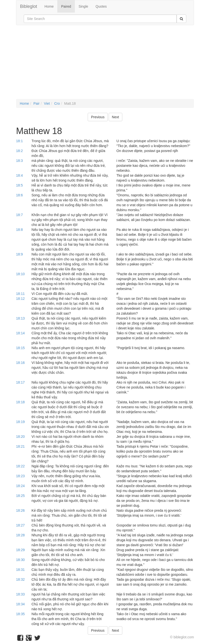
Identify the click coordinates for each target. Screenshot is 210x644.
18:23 (20, 476)
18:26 (20, 510)
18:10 (20, 274)
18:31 (20, 570)
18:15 (20, 348)
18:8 (19, 230)
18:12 (20, 299)
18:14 (20, 333)
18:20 (20, 437)
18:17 (20, 382)
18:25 (20, 496)
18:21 (20, 446)
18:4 (19, 175)
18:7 (19, 215)
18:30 (20, 560)
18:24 (20, 486)
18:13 (20, 318)
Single (83, 6)
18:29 (20, 550)
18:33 (20, 594)
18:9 (19, 254)
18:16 (20, 363)
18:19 (20, 422)
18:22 (20, 466)
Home (49, 6)
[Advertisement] (105, 65)
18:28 (20, 535)
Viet (47, 103)
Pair (36, 103)
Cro (57, 103)
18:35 (20, 614)
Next (115, 117)
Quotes (101, 6)
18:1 (19, 141)
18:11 (20, 294)
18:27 (20, 525)
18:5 (19, 185)
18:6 (19, 195)
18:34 (20, 604)
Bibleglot (29, 6)
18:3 (19, 161)
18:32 (20, 579)
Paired (66, 6)
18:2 (19, 151)
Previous (98, 117)
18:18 (20, 402)
